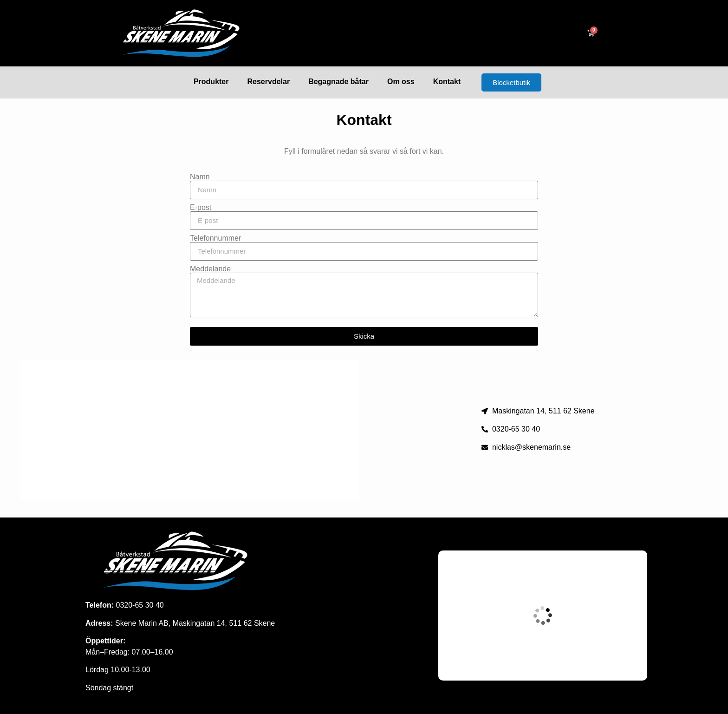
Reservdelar (269, 82)
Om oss (401, 82)
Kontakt (447, 82)
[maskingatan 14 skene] (190, 429)
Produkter (211, 82)
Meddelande (210, 269)
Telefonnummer (215, 238)
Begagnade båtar (338, 82)
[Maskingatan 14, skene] (543, 616)
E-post (201, 208)
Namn (200, 177)
